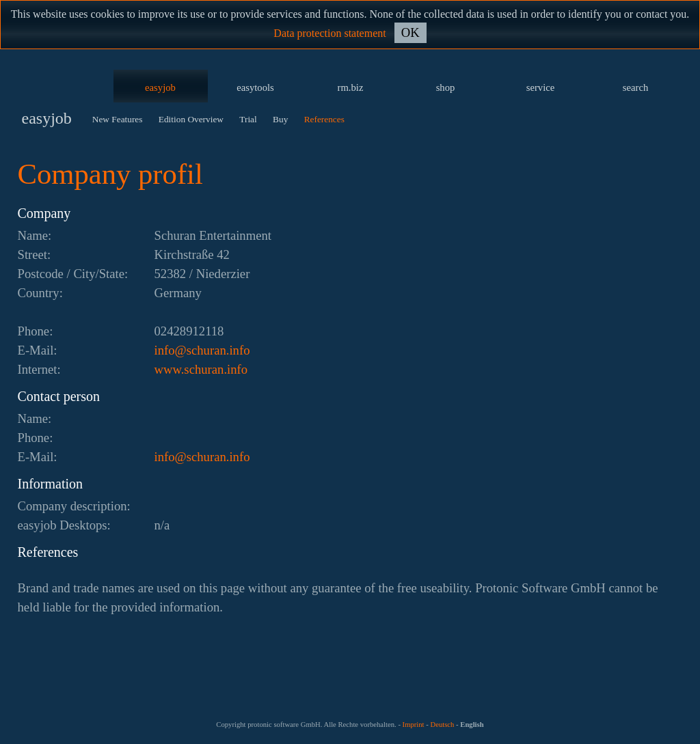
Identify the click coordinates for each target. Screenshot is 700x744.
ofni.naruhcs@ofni (202, 350)
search (635, 87)
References (324, 119)
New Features (118, 119)
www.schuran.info (201, 369)
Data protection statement (329, 33)
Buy (280, 119)
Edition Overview (191, 119)
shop (446, 87)
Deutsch (442, 725)
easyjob (160, 87)
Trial (248, 119)
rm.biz (351, 87)
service (541, 87)
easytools (255, 87)
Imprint (414, 725)
